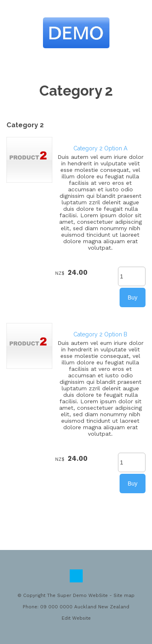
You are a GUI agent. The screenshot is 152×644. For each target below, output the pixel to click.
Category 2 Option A (100, 148)
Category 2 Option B (100, 334)
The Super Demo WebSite (77, 595)
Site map (124, 595)
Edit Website (76, 618)
